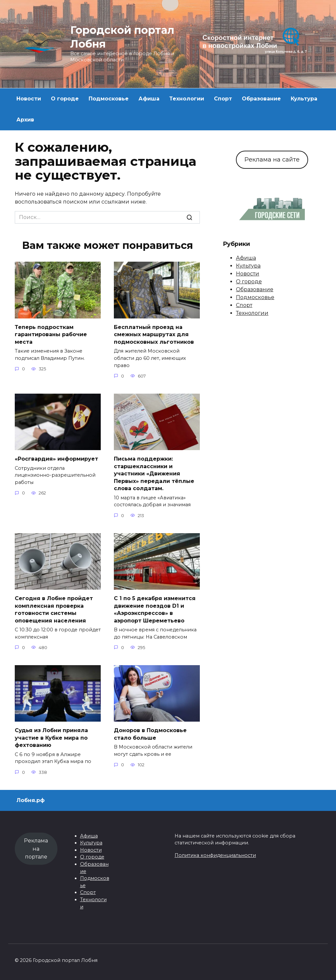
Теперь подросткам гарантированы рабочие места (51, 335)
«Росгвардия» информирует (56, 459)
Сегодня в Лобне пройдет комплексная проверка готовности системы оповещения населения (54, 609)
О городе (65, 99)
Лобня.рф (31, 800)
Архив (25, 120)
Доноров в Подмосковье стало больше (150, 733)
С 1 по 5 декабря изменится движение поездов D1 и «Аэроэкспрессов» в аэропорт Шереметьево (155, 609)
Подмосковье (109, 99)
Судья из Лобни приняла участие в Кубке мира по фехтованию (51, 737)
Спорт (223, 99)
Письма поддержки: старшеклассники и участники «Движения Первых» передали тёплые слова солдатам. (154, 474)
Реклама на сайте (272, 160)
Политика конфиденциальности (215, 855)
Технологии (187, 99)
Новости (29, 99)
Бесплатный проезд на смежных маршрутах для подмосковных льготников (154, 335)
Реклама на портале (36, 848)
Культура (304, 99)
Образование (261, 99)
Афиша (149, 99)
